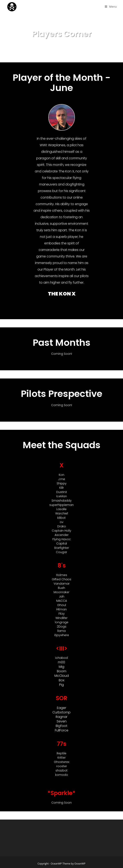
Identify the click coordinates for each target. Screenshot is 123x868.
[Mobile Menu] (111, 7)
